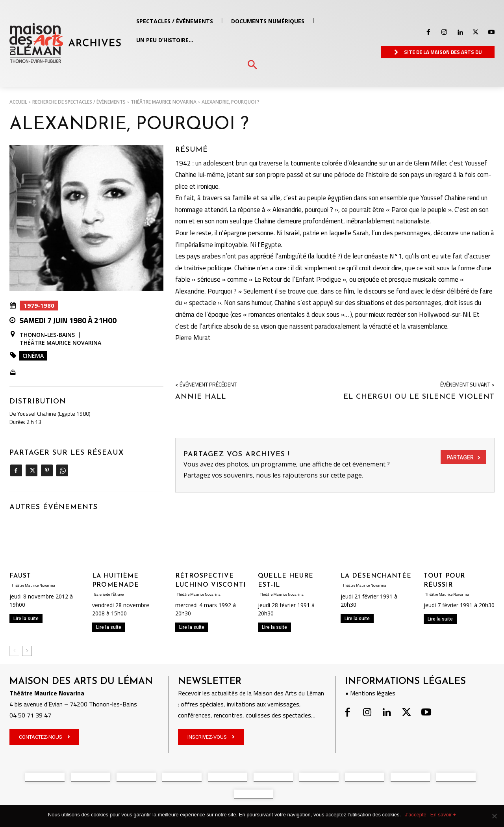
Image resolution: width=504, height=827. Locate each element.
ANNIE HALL (201, 397)
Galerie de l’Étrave (114, 594)
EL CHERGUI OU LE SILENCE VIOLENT (419, 397)
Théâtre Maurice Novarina (164, 102)
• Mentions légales (370, 693)
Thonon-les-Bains (47, 335)
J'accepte (416, 815)
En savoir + (443, 815)
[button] (252, 65)
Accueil (18, 102)
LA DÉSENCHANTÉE (376, 576)
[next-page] (27, 651)
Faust (20, 576)
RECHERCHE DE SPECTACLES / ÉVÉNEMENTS (79, 102)
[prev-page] (14, 651)
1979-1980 (39, 306)
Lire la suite (26, 619)
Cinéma (33, 356)
